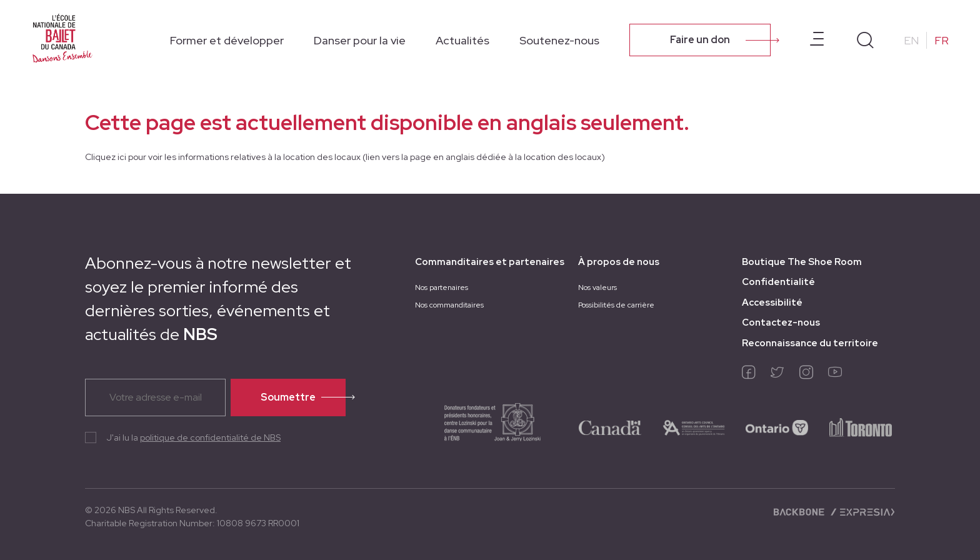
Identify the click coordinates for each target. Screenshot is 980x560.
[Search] (865, 40)
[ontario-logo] (777, 427)
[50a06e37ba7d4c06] (610, 427)
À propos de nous (619, 262)
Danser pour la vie (360, 40)
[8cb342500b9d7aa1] (861, 427)
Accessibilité (772, 302)
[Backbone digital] (800, 511)
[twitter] (777, 375)
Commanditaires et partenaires (490, 262)
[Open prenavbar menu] (817, 40)
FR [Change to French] (942, 40)
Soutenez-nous (559, 40)
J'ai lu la (193, 437)
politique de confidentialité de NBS (210, 437)
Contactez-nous (781, 322)
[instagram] (806, 375)
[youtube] (835, 375)
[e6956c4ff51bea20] (480, 427)
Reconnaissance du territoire (810, 343)
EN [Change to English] (911, 40)
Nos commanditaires (449, 305)
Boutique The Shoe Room (802, 262)
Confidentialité (778, 282)
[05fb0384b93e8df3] (694, 427)
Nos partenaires (442, 287)
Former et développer (227, 40)
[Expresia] (862, 511)
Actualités (462, 40)
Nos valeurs (597, 287)
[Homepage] (62, 39)
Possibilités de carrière (616, 305)
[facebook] (749, 375)
